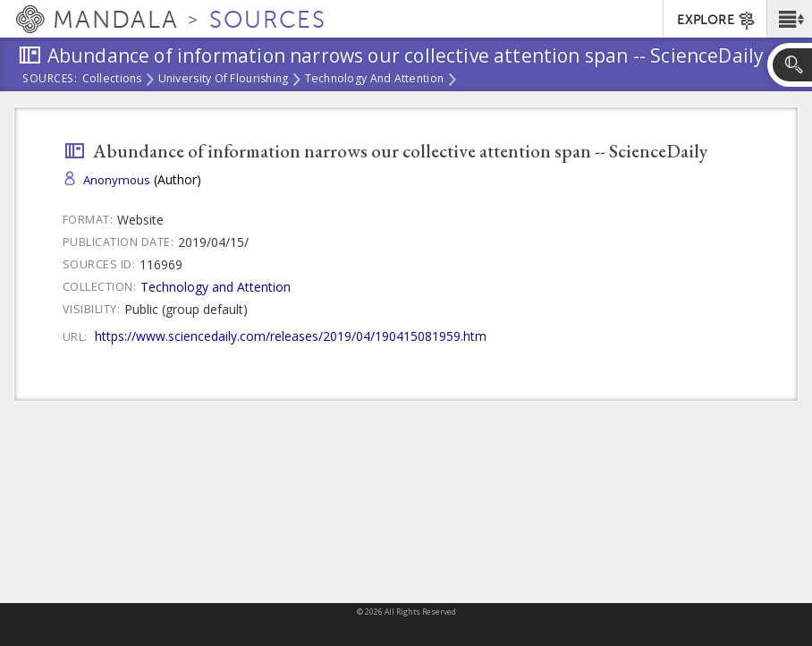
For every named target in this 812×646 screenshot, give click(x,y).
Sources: (50, 80)
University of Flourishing (224, 80)
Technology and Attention (375, 80)
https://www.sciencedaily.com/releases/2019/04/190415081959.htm (291, 336)
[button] (789, 19)
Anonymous (117, 180)
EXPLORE (717, 21)
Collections (112, 80)
